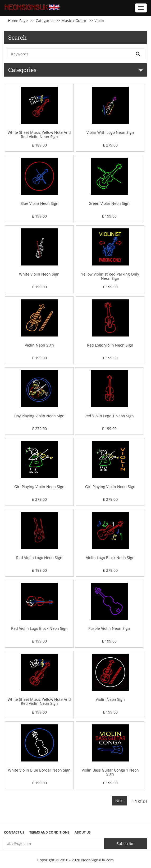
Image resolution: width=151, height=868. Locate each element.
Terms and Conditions (49, 832)
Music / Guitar (74, 21)
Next (120, 800)
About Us (83, 832)
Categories (45, 21)
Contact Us (14, 832)
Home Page (18, 21)
